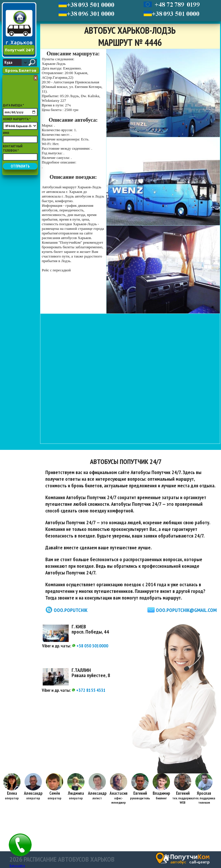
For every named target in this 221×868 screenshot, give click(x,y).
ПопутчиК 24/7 (19, 50)
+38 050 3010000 (90, 646)
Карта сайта (17, 866)
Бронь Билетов (21, 70)
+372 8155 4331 (89, 690)
